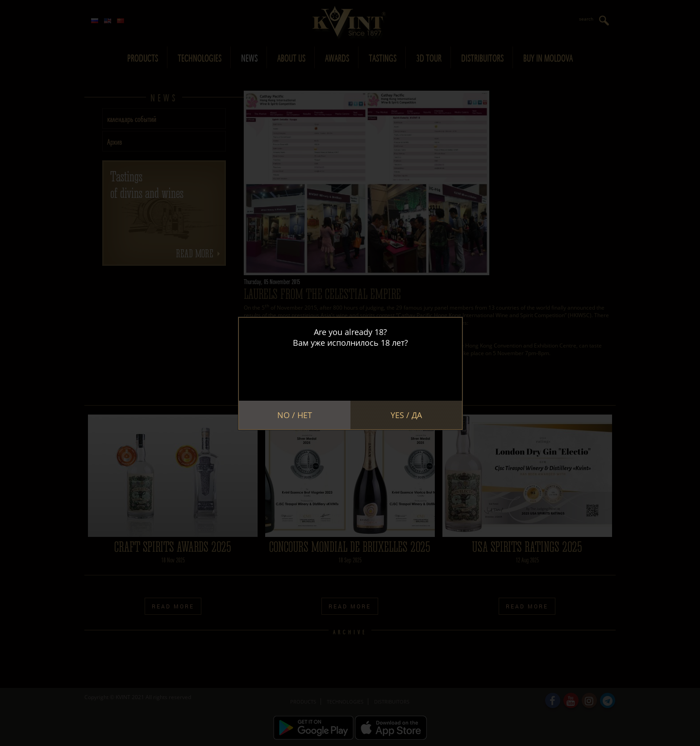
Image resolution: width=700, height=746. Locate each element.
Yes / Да (406, 415)
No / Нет (295, 415)
